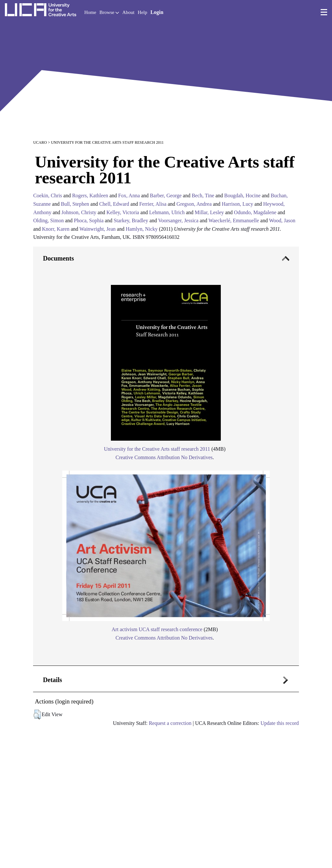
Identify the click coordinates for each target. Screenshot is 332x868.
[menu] (324, 12)
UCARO (40, 142)
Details (52, 680)
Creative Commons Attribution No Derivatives (164, 457)
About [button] (128, 12)
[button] (37, 715)
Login (157, 12)
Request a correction (170, 723)
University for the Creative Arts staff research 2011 (157, 449)
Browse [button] (109, 12)
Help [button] (142, 12)
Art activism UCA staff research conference (157, 629)
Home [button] (90, 12)
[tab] (166, 456)
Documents (58, 258)
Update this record (279, 723)
